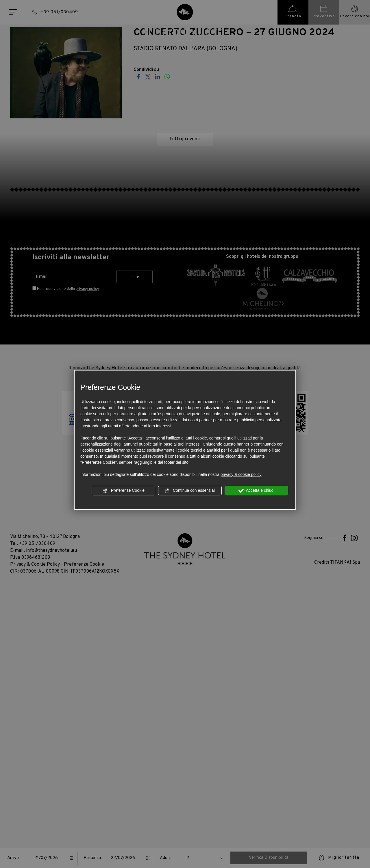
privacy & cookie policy (241, 474)
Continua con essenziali (190, 491)
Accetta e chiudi (257, 491)
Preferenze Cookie (123, 491)
